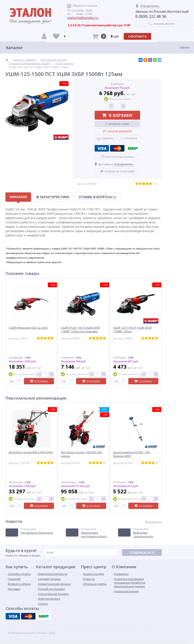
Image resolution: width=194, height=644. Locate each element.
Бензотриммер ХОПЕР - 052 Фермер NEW (132, 454)
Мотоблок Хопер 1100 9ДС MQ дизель (81, 454)
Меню (185, 47)
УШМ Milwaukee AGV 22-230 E (28, 328)
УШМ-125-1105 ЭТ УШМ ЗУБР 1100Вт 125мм (133, 330)
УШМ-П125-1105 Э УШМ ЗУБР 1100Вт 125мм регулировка (81, 330)
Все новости (153, 522)
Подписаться (142, 552)
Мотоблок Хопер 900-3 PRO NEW (31, 452)
